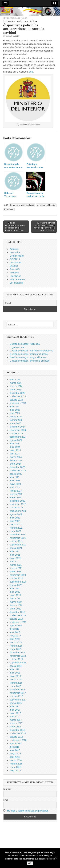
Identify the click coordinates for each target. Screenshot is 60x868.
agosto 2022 (16, 514)
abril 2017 (15, 717)
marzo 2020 (16, 602)
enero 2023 (15, 497)
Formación (15, 269)
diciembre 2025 (17, 393)
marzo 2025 (16, 417)
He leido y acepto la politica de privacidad (28, 811)
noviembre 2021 (18, 538)
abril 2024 (15, 454)
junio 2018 (15, 673)
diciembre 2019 (17, 612)
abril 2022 (15, 521)
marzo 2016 (16, 760)
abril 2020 (15, 599)
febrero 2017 (16, 723)
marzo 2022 (16, 524)
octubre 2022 (16, 508)
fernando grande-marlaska (22, 205)
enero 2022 (15, 531)
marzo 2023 (16, 491)
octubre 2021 (16, 541)
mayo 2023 (15, 484)
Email (6, 800)
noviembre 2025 (18, 396)
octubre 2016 (16, 737)
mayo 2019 (15, 636)
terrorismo (9, 209)
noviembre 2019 (18, 615)
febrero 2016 (16, 764)
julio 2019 (15, 629)
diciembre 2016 (17, 730)
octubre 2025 (16, 400)
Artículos (8, 18)
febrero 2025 (16, 420)
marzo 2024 (16, 457)
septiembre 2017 (18, 700)
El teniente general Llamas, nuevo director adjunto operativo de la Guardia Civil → (44, 227)
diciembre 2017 (17, 690)
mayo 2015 (15, 770)
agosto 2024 (16, 440)
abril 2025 (15, 413)
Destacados (16, 263)
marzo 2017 (16, 720)
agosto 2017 (16, 703)
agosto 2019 (16, 626)
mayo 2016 (15, 754)
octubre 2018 (16, 659)
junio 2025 (15, 410)
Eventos (14, 266)
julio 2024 (15, 444)
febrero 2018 (16, 683)
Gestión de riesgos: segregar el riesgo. (29, 354)
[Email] (30, 303)
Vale (30, 863)
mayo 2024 (15, 450)
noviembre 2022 (18, 504)
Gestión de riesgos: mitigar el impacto (28, 357)
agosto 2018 (16, 666)
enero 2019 (15, 649)
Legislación (15, 276)
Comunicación (17, 256)
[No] (56, 858)
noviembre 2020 (18, 575)
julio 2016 (15, 747)
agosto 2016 (16, 743)
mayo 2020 (15, 595)
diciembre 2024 (17, 427)
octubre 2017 (16, 696)
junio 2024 (15, 447)
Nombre (7, 789)
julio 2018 (15, 669)
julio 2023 (15, 477)
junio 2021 (15, 555)
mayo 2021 (15, 558)
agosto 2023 (16, 474)
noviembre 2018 (18, 656)
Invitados (14, 273)
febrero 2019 (16, 646)
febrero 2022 (16, 528)
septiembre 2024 (18, 437)
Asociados (15, 252)
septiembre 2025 (18, 403)
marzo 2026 (16, 383)
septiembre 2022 (18, 511)
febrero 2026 (16, 386)
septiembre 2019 (18, 622)
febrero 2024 (16, 460)
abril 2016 (15, 757)
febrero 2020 (16, 605)
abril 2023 (15, 487)
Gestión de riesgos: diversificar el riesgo (30, 361)
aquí (31, 72)
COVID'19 (15, 259)
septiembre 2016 (18, 740)
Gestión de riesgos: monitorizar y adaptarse (31, 351)
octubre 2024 (16, 433)
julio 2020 (15, 588)
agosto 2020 (16, 585)
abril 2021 (15, 561)
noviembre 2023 (18, 471)
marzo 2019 (16, 642)
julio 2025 (15, 406)
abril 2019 (15, 639)
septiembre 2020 (18, 582)
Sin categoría (16, 283)
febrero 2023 (16, 494)
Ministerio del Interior (46, 205)
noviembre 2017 (18, 693)
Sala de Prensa (20, 18)
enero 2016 (15, 767)
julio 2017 (15, 706)
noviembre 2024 (18, 430)
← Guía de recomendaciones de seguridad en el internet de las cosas (15, 227)
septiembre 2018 (18, 663)
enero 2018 (15, 686)
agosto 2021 (16, 548)
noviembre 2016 (18, 733)
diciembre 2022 (17, 501)
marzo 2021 (16, 565)
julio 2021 (15, 551)
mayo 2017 (15, 713)
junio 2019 (15, 632)
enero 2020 (15, 609)
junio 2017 (15, 710)
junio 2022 (15, 518)
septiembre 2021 (18, 545)
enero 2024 (15, 464)
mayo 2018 (15, 676)
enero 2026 (15, 390)
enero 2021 (15, 572)
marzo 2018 (16, 679)
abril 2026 (15, 380)
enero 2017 (15, 727)
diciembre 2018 (17, 652)
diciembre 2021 (17, 535)
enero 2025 (15, 423)
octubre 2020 (16, 578)
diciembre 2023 (17, 467)
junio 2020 (15, 592)
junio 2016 (15, 750)
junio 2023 (15, 481)
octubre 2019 (16, 619)
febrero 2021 (16, 568)
